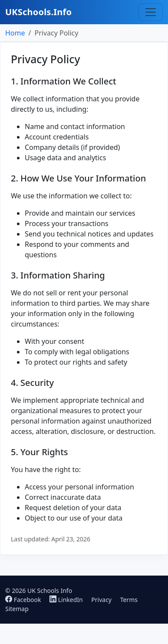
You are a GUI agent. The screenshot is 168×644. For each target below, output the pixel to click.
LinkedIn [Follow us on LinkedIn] (67, 600)
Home (15, 33)
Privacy (101, 600)
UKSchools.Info (38, 12)
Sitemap (17, 609)
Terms (129, 600)
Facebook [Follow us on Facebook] (24, 600)
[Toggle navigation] (151, 12)
